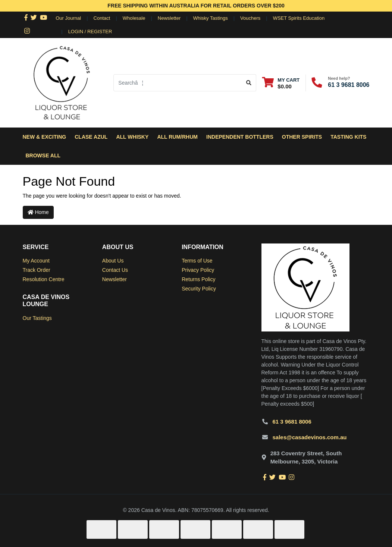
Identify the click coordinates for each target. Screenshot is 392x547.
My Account (36, 261)
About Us (113, 261)
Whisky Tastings (211, 18)
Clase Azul (91, 137)
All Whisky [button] (132, 137)
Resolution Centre (44, 279)
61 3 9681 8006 (349, 85)
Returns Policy (198, 279)
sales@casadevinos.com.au (310, 437)
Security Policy (199, 289)
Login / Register (90, 32)
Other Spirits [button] (302, 137)
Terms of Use (197, 261)
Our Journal (68, 18)
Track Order (37, 270)
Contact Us (115, 270)
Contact (102, 18)
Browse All (43, 155)
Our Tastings (37, 318)
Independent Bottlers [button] (240, 137)
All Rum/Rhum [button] (177, 137)
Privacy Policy (198, 270)
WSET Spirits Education (299, 18)
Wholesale (134, 18)
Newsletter (169, 18)
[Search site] (249, 83)
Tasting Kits (348, 137)
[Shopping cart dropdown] (281, 83)
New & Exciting (45, 137)
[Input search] (178, 83)
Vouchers (250, 18)
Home (38, 212)
